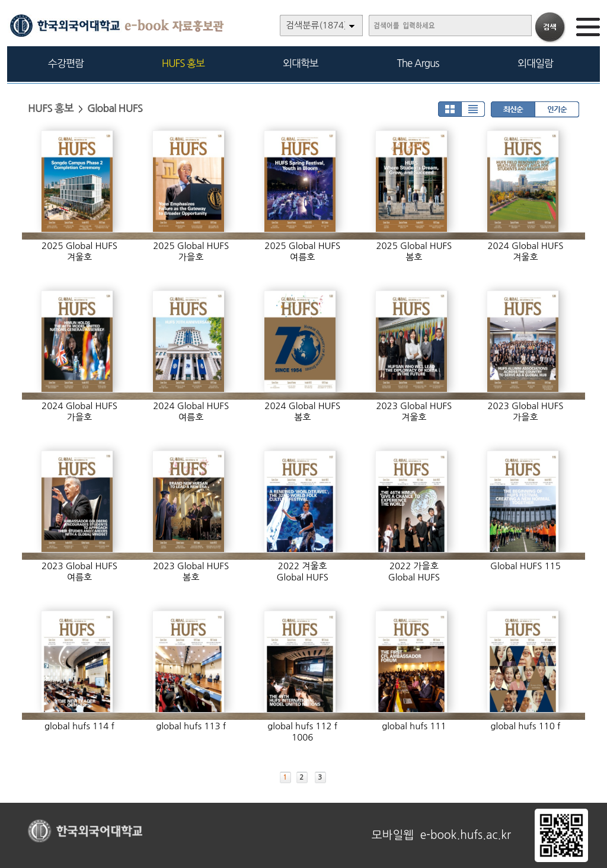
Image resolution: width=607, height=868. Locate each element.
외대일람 (535, 63)
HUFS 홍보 (183, 63)
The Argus (418, 63)
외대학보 (301, 63)
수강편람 (66, 63)
